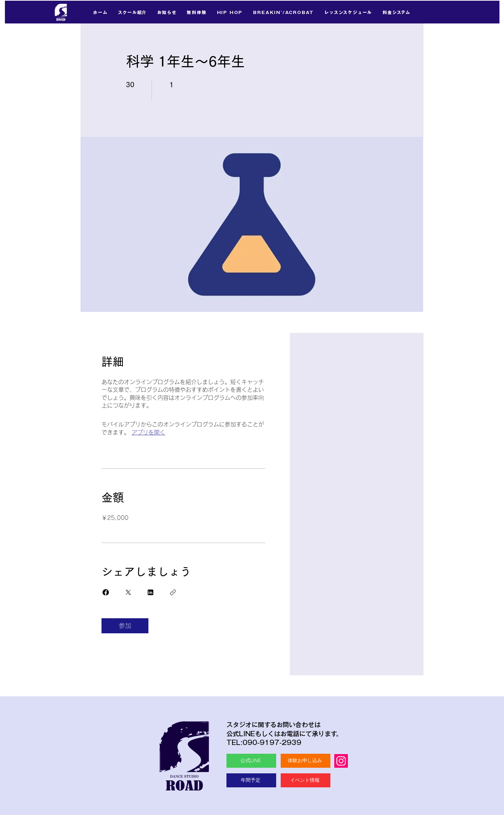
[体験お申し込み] (306, 761)
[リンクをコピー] (173, 592)
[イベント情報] (306, 780)
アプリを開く (148, 432)
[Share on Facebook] (106, 592)
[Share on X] (128, 592)
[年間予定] (251, 780)
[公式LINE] (251, 761)
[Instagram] (341, 761)
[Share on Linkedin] (150, 592)
